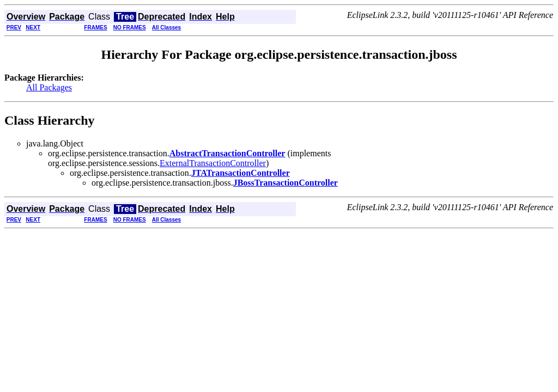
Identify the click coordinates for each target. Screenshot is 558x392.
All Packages (49, 87)
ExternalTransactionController (213, 163)
